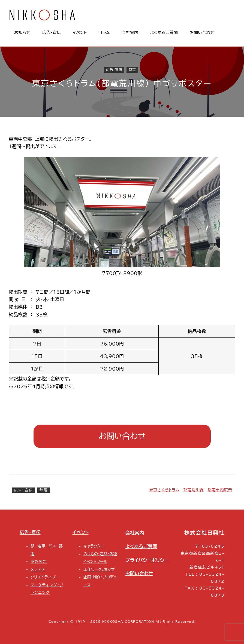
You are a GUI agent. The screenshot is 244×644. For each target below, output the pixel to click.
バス (52, 546)
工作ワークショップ (99, 569)
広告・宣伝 (114, 70)
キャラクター (94, 546)
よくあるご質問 (141, 546)
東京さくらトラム (164, 490)
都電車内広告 (220, 490)
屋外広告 (39, 561)
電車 (41, 546)
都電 (132, 70)
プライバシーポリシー (147, 560)
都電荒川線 (193, 490)
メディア (38, 569)
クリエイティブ (43, 577)
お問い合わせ (122, 436)
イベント (81, 532)
